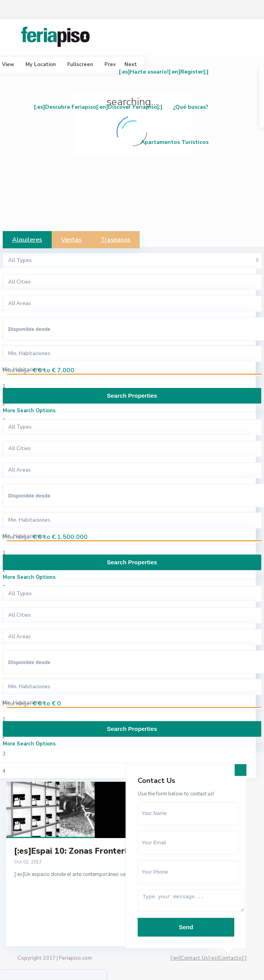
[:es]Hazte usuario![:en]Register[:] (164, 72)
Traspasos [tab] (116, 240)
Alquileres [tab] (27, 240)
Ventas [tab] (71, 240)
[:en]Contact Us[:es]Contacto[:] (208, 958)
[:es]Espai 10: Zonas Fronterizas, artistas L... (101, 851)
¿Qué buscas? (191, 107)
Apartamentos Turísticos (175, 142)
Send (186, 927)
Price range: (17, 371)
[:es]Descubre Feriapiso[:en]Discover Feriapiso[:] (98, 107)
